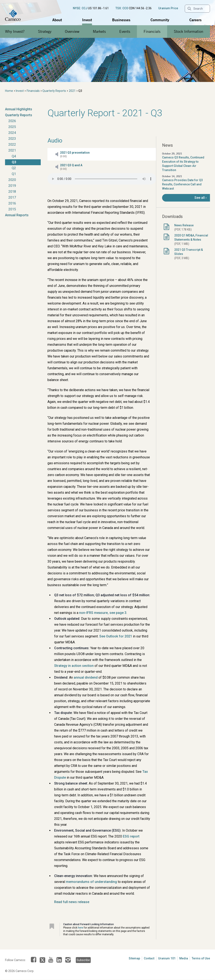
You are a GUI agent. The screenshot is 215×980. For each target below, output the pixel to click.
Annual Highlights (19, 109)
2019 (12, 186)
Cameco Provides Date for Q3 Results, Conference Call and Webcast (182, 184)
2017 (12, 197)
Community (160, 20)
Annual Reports (17, 215)
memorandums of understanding (91, 882)
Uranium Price (168, 8)
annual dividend (86, 677)
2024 (12, 133)
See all (200, 198)
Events (125, 31)
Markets (99, 31)
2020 (12, 180)
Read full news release (72, 902)
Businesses (121, 20)
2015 (12, 209)
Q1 (14, 174)
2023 (12, 139)
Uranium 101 (167, 958)
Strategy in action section (74, 666)
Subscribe (83, 960)
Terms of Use (201, 958)
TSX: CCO (122, 8)
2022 (12, 144)
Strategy (45, 31)
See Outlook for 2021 (116, 636)
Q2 (14, 168)
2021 (72, 91)
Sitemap (134, 958)
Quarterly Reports (54, 91)
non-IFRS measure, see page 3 (103, 613)
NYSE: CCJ (80, 8)
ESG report (131, 836)
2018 (12, 192)
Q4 (14, 156)
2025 (12, 127)
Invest (87, 20)
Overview (72, 31)
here (81, 928)
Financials (152, 31)
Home (9, 91)
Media (184, 958)
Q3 (14, 162)
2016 (12, 203)
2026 (12, 121)
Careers (195, 20)
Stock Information (189, 31)
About (57, 20)
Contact (149, 958)
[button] (102, 154)
